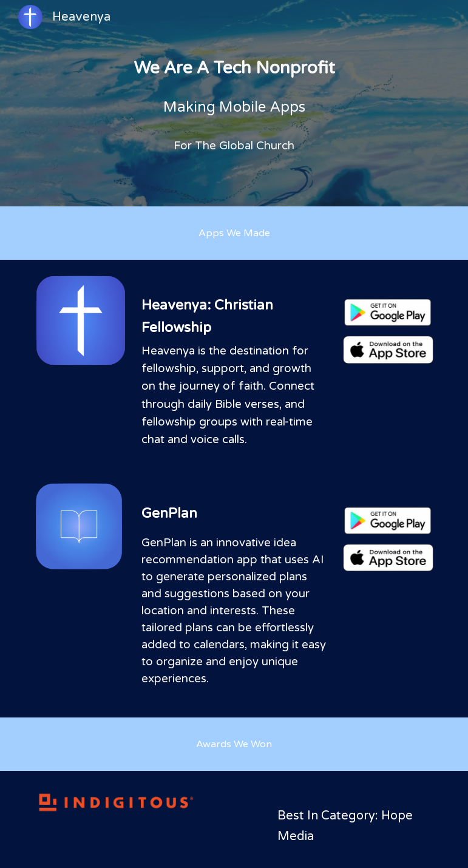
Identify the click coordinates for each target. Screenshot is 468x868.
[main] (234, 103)
